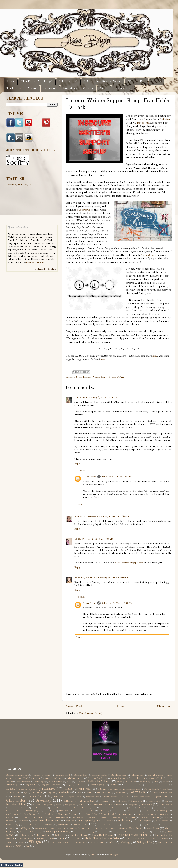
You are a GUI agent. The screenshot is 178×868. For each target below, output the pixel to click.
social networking (86, 832)
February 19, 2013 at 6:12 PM (117, 603)
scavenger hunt (58, 829)
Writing (120, 377)
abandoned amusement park (17, 775)
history (36, 805)
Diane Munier (13, 793)
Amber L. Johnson (53, 778)
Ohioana (10, 821)
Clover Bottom (163, 785)
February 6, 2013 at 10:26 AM (98, 539)
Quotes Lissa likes (18, 227)
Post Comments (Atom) (91, 713)
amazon (36, 778)
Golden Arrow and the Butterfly (79, 801)
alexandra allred (155, 775)
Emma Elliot (121, 793)
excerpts (35, 796)
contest (68, 789)
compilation (11, 789)
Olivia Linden (22, 821)
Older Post (164, 706)
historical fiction (16, 805)
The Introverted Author (22, 89)
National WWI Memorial (98, 818)
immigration (70, 805)
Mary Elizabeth (30, 814)
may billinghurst (47, 814)
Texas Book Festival (102, 835)
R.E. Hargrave (144, 821)
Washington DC (65, 843)
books (113, 785)
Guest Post (137, 801)
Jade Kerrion (166, 805)
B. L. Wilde (131, 782)
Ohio (166, 818)
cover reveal (83, 789)
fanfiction (59, 797)
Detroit (166, 789)
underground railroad (135, 839)
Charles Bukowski (35, 263)
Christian (139, 785)
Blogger (114, 855)
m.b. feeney (118, 811)
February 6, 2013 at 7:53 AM (114, 517)
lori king (78, 811)
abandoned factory (81, 775)
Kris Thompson (145, 808)
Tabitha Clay (60, 835)
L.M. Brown (81, 398)
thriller (40, 839)
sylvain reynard (27, 835)
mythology (10, 818)
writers (112, 842)
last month (143, 123)
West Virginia (97, 843)
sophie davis (104, 832)
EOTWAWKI (138, 792)
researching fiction (32, 825)
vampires (151, 839)
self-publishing (95, 829)
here (155, 356)
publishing (124, 821)
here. (103, 359)
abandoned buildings (42, 775)
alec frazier (138, 775)
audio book (80, 782)
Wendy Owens (81, 843)
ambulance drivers (75, 778)
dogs (25, 793)
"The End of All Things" (37, 82)
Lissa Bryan (90, 477)
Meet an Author (68, 814)
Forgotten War (93, 797)
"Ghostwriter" (68, 82)
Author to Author (99, 782)
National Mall (79, 818)
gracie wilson (121, 801)
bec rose (166, 782)
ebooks (79, 793)
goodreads (105, 801)
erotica (17, 797)
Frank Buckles (110, 797)
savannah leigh (41, 829)
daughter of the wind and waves (125, 789)
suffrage (116, 832)
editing (89, 793)
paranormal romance (45, 821)
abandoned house (119, 775)
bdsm (156, 782)
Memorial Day (91, 814)
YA (27, 846)
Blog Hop (12, 785)
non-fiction (144, 818)
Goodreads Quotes (44, 269)
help (166, 801)
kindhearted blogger (117, 808)
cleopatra (150, 785)
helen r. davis (155, 801)
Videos (156, 82)
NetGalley (116, 818)
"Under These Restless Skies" (103, 82)
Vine (52, 843)
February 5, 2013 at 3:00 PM (103, 398)
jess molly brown (58, 808)
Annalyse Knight (156, 778)
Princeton (110, 821)
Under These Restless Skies (102, 838)
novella (156, 818)
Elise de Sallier (104, 793)
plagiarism (70, 821)
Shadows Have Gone (130, 828)
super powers (143, 832)
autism (120, 782)
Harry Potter (147, 255)
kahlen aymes (89, 808)
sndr (93, 855)
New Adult (129, 818)
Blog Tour (30, 785)
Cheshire (127, 785)
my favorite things (147, 814)
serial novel (111, 829)
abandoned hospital (100, 775)
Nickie (78, 539)
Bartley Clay (145, 782)
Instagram (133, 805)
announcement (24, 782)
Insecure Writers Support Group (99, 377)
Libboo (20, 811)
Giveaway (43, 801)
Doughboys (51, 793)
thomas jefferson (27, 839)
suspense (156, 832)
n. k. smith (37, 818)
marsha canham (13, 814)
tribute (51, 839)
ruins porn (167, 825)
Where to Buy (136, 82)
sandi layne (24, 828)
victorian (21, 843)
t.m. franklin (43, 835)
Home (11, 82)
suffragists (128, 832)
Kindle (132, 808)
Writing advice (144, 842)
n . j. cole (23, 818)
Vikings (35, 842)
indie (81, 805)
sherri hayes (153, 828)
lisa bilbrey (49, 811)
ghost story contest (142, 797)
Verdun (10, 843)
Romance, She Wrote (86, 578)
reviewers (63, 825)
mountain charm (126, 814)
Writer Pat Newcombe (86, 517)
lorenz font (64, 811)
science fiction (77, 829)
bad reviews (84, 210)
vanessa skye (164, 839)
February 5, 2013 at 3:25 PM (116, 477)
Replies (82, 471)
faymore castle (75, 797)
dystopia (64, 792)
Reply (77, 464)
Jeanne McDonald (19, 808)
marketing (162, 811)
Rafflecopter (162, 821)
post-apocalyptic (88, 821)
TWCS (75, 838)
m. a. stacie (90, 811)
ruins (156, 825)
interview (146, 805)
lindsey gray (32, 811)
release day (12, 825)
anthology (40, 782)
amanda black (22, 778)
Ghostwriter (16, 801)
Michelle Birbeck (108, 814)
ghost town (161, 797)
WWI (19, 846)
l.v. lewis (159, 808)
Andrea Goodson (118, 778)
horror (58, 805)
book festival (83, 785)
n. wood (49, 818)
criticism (166, 119)
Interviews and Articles (78, 89)
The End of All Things (133, 835)
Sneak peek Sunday (58, 832)
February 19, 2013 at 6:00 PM (113, 578)
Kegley (102, 808)
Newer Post (74, 706)
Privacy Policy (123, 89)
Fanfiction (50, 89)
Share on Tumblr (12, 865)
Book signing (97, 785)
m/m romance (132, 811)
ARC (69, 782)
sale (12, 829)
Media (104, 89)
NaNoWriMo (62, 818)
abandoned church (63, 775)
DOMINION (36, 793)
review (49, 825)
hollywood (48, 805)
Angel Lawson (138, 778)
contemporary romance (37, 789)
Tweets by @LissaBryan (19, 185)
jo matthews (73, 808)
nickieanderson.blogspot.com (129, 563)
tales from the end (78, 835)
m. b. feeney (104, 811)
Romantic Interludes (107, 825)
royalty (147, 825)
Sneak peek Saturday (30, 832)
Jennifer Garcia (39, 808)
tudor (61, 838)
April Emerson (56, 782)
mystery (164, 814)
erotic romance (163, 792)
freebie (125, 797)
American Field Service (97, 778)
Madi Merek (147, 811)
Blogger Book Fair (50, 785)
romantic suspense (130, 825)
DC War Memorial (152, 789)
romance (79, 825)
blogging (70, 785)
